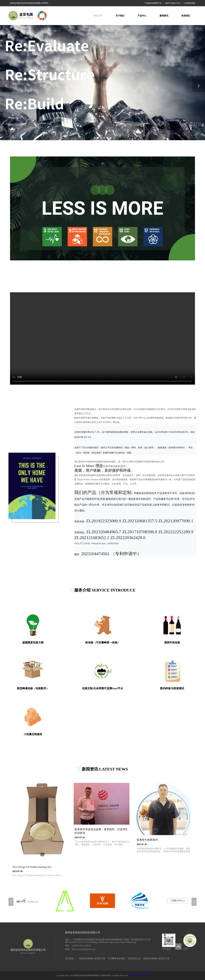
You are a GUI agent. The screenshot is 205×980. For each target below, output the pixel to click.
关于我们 (120, 16)
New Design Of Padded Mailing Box (32, 867)
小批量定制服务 (33, 734)
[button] (95, 138)
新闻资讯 (164, 16)
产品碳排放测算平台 (153, 3)
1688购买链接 (189, 3)
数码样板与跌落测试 (172, 688)
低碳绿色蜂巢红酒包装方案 (92, 958)
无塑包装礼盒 (134, 958)
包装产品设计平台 (173, 3)
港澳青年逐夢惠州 (147, 840)
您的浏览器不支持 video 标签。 (103, 338)
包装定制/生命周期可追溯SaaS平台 (103, 688)
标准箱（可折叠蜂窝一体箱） (103, 643)
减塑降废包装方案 (33, 643)
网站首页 (98, 16)
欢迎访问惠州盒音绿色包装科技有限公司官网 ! (29, 3)
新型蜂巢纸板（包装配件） (33, 688)
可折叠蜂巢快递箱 (116, 958)
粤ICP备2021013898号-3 (139, 975)
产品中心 (142, 16)
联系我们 (186, 16)
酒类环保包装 (172, 643)
